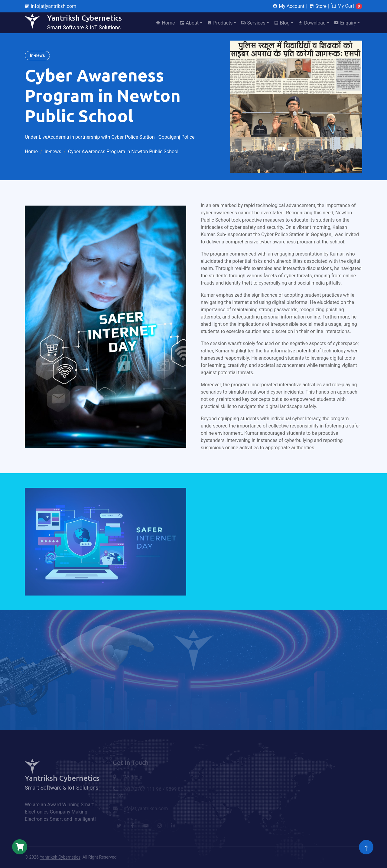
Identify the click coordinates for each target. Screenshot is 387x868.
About (189, 23)
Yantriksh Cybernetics (60, 857)
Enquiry (345, 23)
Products (220, 23)
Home (165, 23)
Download (312, 23)
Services (253, 23)
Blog (282, 23)
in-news (53, 152)
